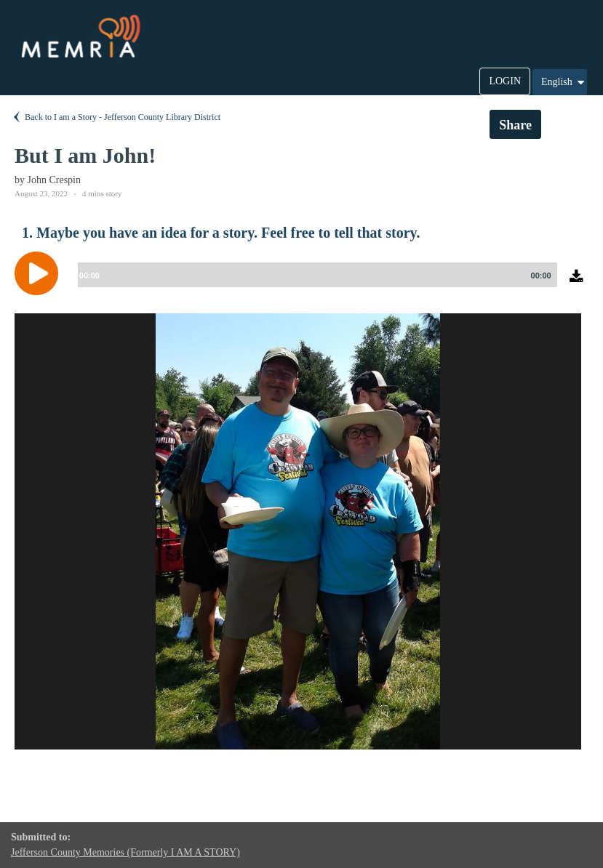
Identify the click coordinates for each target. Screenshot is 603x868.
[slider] (315, 275)
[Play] (40, 273)
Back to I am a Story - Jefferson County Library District (116, 117)
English (564, 82)
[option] (298, 531)
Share (515, 125)
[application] (301, 284)
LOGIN (505, 81)
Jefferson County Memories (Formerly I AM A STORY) (125, 852)
